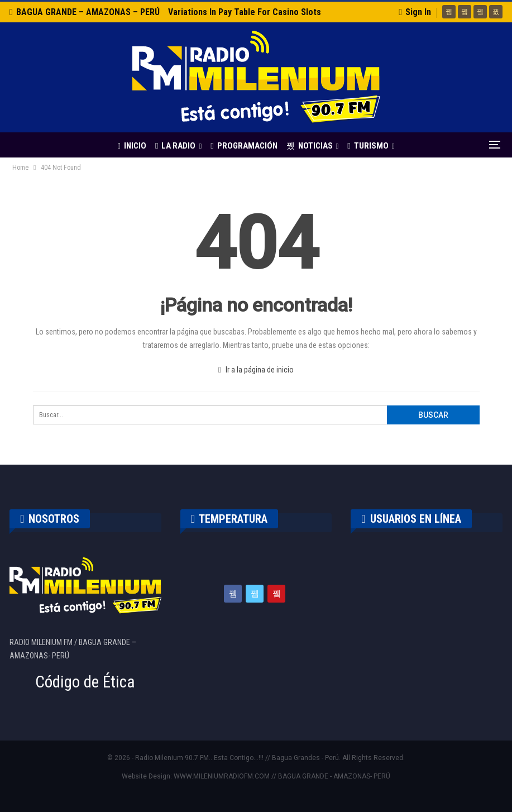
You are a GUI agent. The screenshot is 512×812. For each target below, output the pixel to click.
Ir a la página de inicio (256, 370)
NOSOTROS (50, 519)
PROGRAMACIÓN (227, 146)
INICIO (112, 146)
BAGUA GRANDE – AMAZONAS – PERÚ (85, 12)
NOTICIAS (295, 146)
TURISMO (354, 146)
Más (400, 146)
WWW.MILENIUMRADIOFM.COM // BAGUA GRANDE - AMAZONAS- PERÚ (282, 776)
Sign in (415, 12)
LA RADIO (157, 146)
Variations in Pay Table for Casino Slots (245, 12)
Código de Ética (85, 682)
